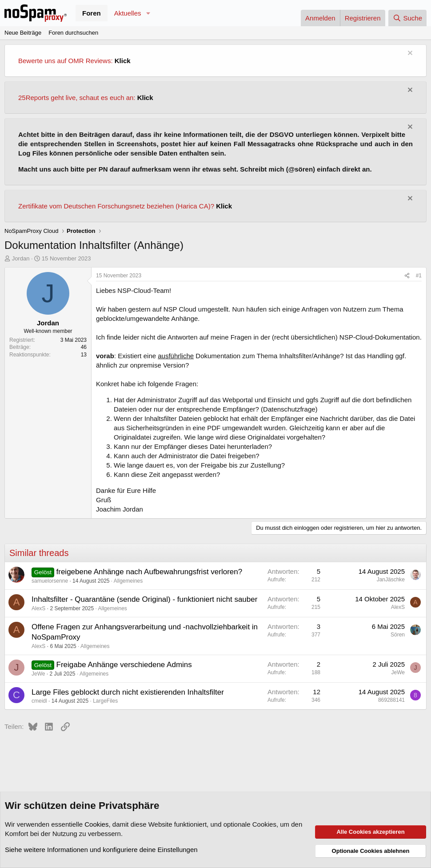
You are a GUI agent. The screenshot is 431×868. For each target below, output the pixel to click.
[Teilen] (407, 276)
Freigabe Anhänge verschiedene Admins (124, 665)
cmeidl (39, 701)
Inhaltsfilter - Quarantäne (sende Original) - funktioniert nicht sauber (144, 599)
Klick (123, 61)
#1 (419, 276)
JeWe (38, 674)
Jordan (21, 258)
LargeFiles (105, 701)
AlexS (38, 608)
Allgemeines (128, 581)
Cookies (96, 824)
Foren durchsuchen (73, 33)
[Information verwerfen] (409, 54)
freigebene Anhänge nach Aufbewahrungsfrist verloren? (150, 572)
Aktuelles (128, 13)
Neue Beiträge (23, 33)
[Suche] (407, 18)
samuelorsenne (50, 581)
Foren (92, 13)
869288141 (391, 700)
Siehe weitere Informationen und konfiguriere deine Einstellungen (101, 850)
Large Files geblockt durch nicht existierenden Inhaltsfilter (128, 692)
